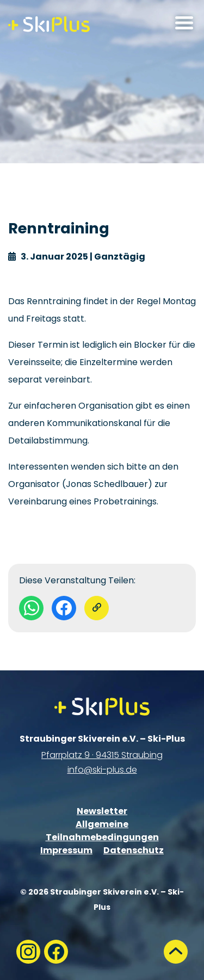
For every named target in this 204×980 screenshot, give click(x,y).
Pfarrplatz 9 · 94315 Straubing (102, 755)
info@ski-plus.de (102, 770)
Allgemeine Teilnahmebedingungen (102, 831)
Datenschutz (134, 850)
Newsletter (102, 811)
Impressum (66, 850)
